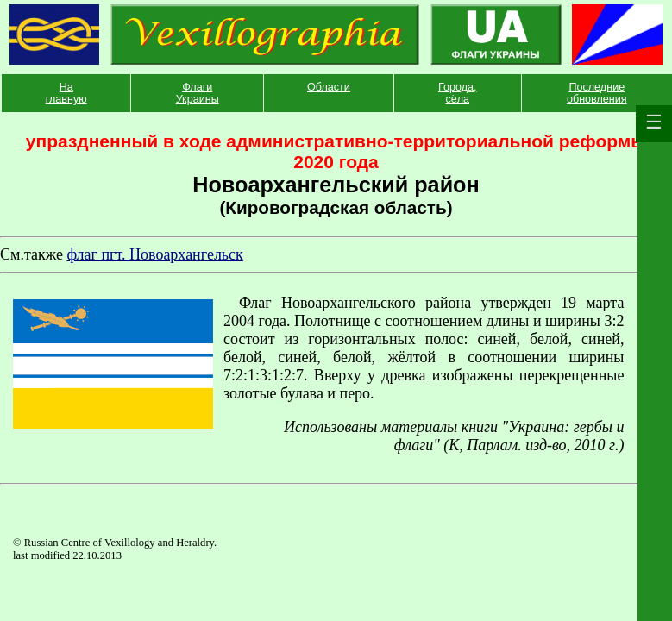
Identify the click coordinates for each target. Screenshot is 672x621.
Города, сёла (458, 93)
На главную (66, 93)
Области (329, 87)
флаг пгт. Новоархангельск (154, 254)
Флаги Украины (198, 93)
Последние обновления (597, 93)
